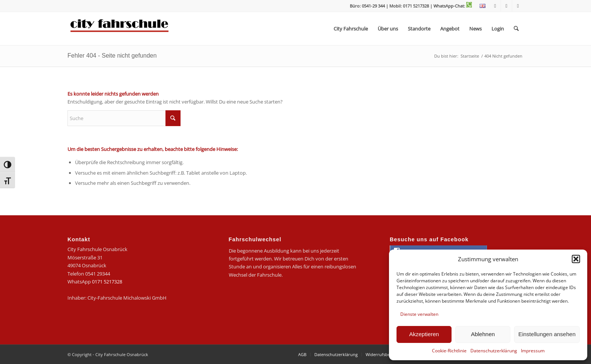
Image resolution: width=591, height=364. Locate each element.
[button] (576, 259)
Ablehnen (483, 334)
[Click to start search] (173, 118)
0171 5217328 (107, 282)
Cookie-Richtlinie (449, 351)
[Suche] (516, 29)
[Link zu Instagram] (506, 6)
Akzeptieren (424, 334)
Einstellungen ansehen (547, 334)
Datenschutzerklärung (494, 351)
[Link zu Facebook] (495, 6)
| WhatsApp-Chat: (451, 6)
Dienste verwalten (419, 314)
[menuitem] (481, 6)
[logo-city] (120, 29)
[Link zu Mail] (518, 6)
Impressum (533, 351)
